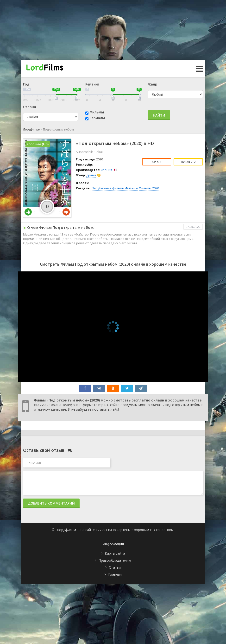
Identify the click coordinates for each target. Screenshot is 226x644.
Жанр (153, 84)
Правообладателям (115, 560)
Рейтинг (92, 84)
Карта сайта (115, 553)
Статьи (115, 567)
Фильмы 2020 (149, 188)
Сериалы (97, 118)
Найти (159, 115)
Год (26, 84)
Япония (106, 170)
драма (91, 175)
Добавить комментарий (51, 503)
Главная (115, 574)
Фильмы (97, 112)
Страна (30, 107)
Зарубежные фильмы (108, 188)
